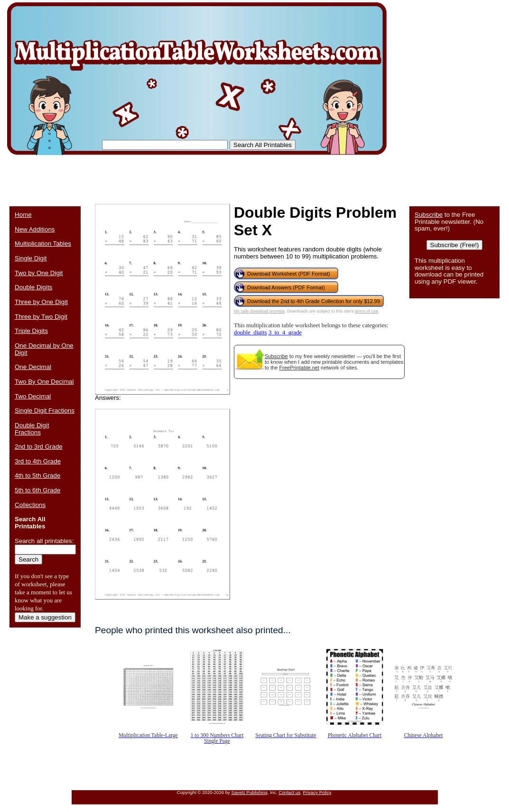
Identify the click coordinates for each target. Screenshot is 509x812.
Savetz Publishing (250, 792)
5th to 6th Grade (37, 490)
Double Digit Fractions (32, 429)
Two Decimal (33, 396)
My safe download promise (259, 311)
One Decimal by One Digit (44, 349)
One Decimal (33, 367)
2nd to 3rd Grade (39, 447)
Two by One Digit (39, 273)
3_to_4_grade (285, 332)
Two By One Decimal (44, 382)
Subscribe (276, 356)
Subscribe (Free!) (455, 245)
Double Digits (33, 287)
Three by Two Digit (41, 317)
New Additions (35, 229)
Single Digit (31, 258)
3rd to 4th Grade (38, 461)
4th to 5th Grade (37, 475)
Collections (30, 505)
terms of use (367, 311)
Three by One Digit (41, 302)
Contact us (289, 792)
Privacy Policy (317, 792)
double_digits (250, 332)
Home (23, 215)
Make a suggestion (45, 617)
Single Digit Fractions (45, 411)
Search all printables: (44, 541)
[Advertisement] (182, 175)
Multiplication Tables (43, 244)
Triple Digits (31, 331)
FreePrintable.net (299, 368)
